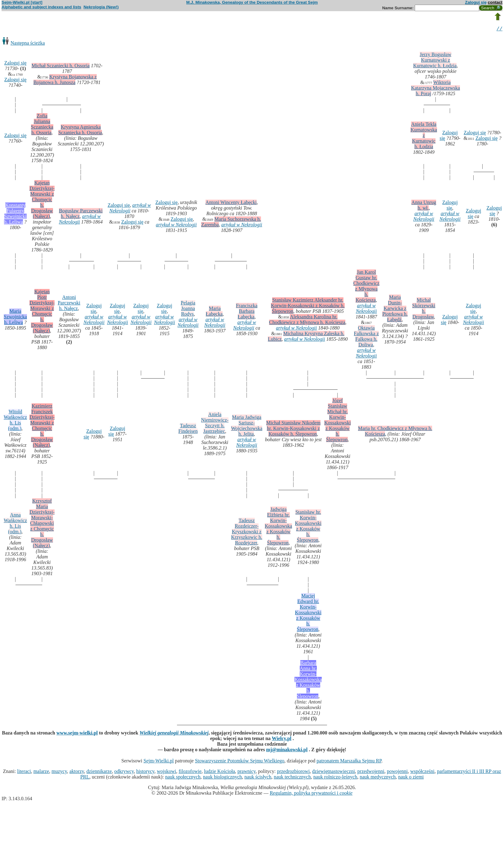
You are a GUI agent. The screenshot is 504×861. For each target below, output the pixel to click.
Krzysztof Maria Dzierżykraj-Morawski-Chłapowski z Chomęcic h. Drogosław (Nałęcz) (42, 524)
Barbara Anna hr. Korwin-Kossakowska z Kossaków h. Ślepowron (308, 680)
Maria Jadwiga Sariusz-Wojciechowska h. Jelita (247, 426)
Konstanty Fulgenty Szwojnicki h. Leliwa (15, 214)
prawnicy (247, 772)
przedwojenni (371, 772)
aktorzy (77, 772)
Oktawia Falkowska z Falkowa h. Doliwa (366, 337)
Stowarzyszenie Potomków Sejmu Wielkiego (240, 762)
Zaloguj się (476, 2)
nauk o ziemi (411, 778)
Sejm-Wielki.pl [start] (22, 2)
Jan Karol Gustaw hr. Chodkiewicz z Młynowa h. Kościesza (366, 287)
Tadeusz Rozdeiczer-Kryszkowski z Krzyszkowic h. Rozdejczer (247, 533)
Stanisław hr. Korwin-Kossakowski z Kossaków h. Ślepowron (308, 527)
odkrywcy (124, 772)
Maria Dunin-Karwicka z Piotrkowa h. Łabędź (395, 309)
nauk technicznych (292, 778)
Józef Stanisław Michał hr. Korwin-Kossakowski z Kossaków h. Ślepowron (337, 421)
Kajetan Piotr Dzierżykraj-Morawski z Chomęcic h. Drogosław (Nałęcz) (42, 312)
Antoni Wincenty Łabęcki (231, 203)
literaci (24, 772)
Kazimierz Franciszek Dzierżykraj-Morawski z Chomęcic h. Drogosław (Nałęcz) (42, 426)
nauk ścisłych (258, 778)
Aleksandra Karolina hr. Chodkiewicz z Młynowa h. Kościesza (307, 320)
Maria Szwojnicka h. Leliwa (15, 318)
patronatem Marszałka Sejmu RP (349, 762)
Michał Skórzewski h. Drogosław (424, 309)
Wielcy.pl (282, 739)
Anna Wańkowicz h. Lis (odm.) (15, 524)
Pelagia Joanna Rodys (188, 309)
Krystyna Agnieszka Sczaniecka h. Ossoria (80, 131)
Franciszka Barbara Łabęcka (247, 312)
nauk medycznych (378, 778)
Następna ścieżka (28, 44)
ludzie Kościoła (219, 772)
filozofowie (190, 772)
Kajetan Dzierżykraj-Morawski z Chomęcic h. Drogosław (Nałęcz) (42, 200)
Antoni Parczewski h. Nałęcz (69, 304)
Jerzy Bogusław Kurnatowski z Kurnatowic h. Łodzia (435, 61)
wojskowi (166, 772)
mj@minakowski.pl (287, 750)
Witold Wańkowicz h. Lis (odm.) (15, 421)
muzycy (59, 772)
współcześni (422, 772)
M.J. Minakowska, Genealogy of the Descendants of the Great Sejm (252, 2)
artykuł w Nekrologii (80, 220)
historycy (146, 772)
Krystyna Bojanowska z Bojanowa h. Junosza (65, 80)
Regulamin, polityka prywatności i (311, 794)
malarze (41, 772)
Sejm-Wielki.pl (159, 762)
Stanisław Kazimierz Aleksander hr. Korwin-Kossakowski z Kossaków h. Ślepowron (308, 306)
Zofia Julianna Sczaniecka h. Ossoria (42, 125)
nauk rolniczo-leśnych (335, 778)
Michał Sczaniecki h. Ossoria (61, 67)
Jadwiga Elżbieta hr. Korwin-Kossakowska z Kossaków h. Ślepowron (278, 527)
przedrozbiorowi (293, 772)
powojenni (397, 772)
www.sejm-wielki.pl (77, 734)
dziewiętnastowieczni (334, 772)
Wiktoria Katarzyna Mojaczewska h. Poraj (435, 89)
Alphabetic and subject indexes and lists (41, 7)
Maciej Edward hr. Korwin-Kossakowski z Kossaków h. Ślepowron (308, 613)
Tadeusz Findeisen (188, 429)
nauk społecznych (183, 778)
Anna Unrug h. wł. (424, 206)
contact (495, 2)
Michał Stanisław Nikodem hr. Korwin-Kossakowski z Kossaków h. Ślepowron (293, 429)
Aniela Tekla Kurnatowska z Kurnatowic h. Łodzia (424, 136)
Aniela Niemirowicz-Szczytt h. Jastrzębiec (215, 424)
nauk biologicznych (223, 778)
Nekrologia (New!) (101, 7)
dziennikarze (99, 772)
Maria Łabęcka (214, 312)
